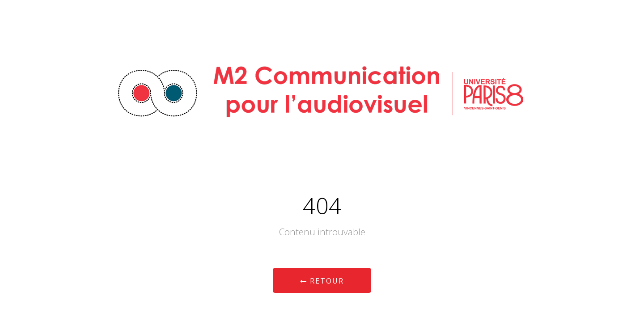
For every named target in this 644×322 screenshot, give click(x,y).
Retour (322, 281)
